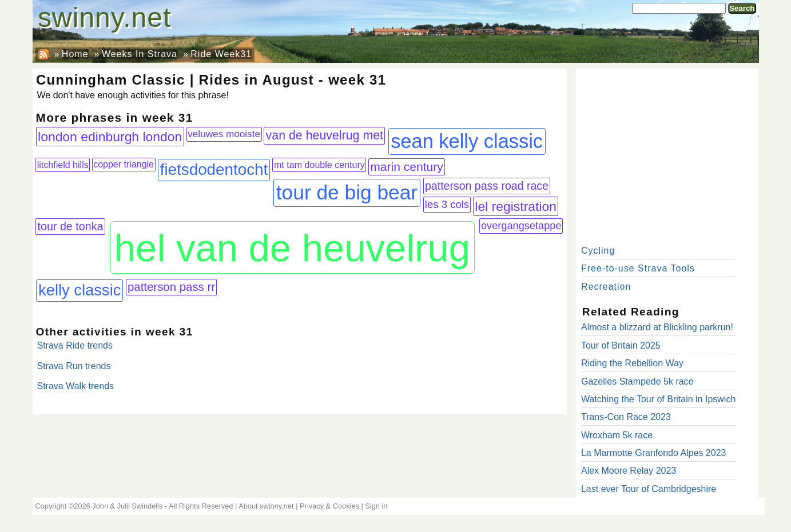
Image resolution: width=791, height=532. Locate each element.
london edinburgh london (110, 137)
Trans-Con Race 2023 (626, 417)
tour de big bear (347, 192)
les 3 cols (447, 204)
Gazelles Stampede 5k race (637, 381)
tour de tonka (70, 226)
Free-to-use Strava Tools (638, 268)
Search (742, 8)
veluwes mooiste (224, 134)
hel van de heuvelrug (292, 248)
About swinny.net (266, 506)
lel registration (516, 206)
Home (75, 54)
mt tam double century (319, 165)
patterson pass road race (487, 186)
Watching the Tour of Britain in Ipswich (658, 399)
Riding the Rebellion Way (632, 363)
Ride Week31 (221, 54)
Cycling (598, 251)
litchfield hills (63, 165)
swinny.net (104, 17)
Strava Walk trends (76, 386)
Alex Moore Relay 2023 (629, 471)
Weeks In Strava (140, 54)
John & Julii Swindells (127, 506)
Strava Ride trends (75, 345)
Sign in (376, 506)
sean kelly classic (467, 141)
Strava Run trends (74, 366)
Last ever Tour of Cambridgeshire (649, 489)
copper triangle (124, 164)
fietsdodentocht (214, 169)
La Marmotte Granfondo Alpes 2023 (654, 453)
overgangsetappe (521, 226)
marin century (407, 167)
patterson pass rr (171, 287)
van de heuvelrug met (325, 135)
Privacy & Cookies (329, 506)
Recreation (606, 287)
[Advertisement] (667, 154)
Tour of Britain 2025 (621, 345)
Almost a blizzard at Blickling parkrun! (657, 327)
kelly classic (80, 290)
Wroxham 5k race (617, 435)
